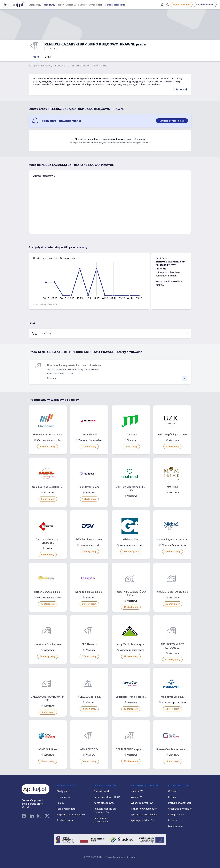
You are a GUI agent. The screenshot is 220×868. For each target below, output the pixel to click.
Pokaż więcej (180, 89)
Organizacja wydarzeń (180, 809)
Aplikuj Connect (176, 815)
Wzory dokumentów (142, 803)
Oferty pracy (35, 5)
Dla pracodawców (205, 5)
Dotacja (172, 820)
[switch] (172, 121)
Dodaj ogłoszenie (115, 5)
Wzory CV (136, 797)
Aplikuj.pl (33, 66)
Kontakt (172, 797)
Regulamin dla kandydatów (71, 815)
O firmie (172, 791)
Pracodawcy (49, 5)
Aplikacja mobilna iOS (142, 820)
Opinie (48, 57)
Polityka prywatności (179, 803)
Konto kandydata (182, 5)
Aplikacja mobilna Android (145, 815)
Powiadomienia (65, 820)
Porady (60, 5)
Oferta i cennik (102, 791)
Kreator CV (71, 5)
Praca (36, 57)
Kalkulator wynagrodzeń (90, 5)
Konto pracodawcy (104, 803)
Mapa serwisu (176, 826)
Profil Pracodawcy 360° (107, 797)
